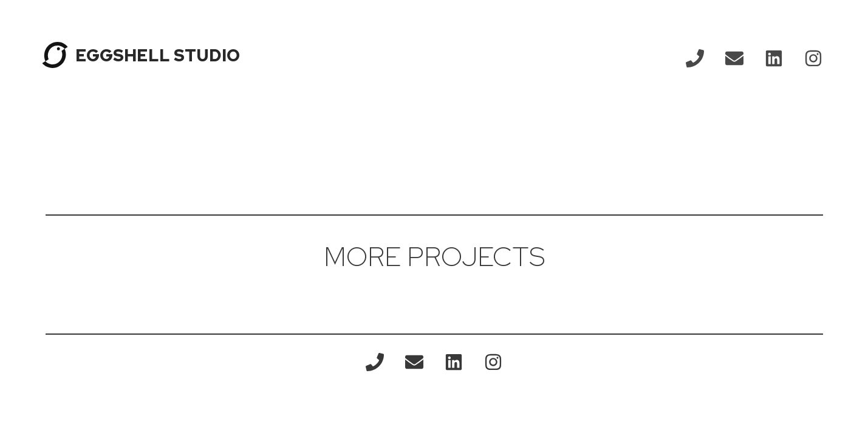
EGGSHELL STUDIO (158, 55)
